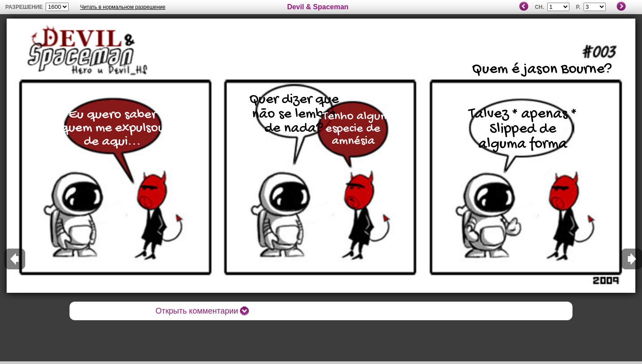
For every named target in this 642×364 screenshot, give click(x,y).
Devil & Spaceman (318, 7)
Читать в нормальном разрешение (123, 7)
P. (578, 7)
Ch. (540, 7)
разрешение (24, 7)
